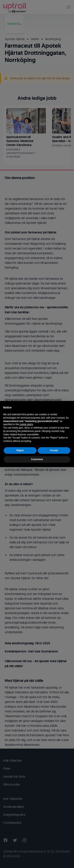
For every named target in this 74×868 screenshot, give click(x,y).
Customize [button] (37, 459)
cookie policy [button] (26, 424)
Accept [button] (54, 450)
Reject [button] (20, 450)
